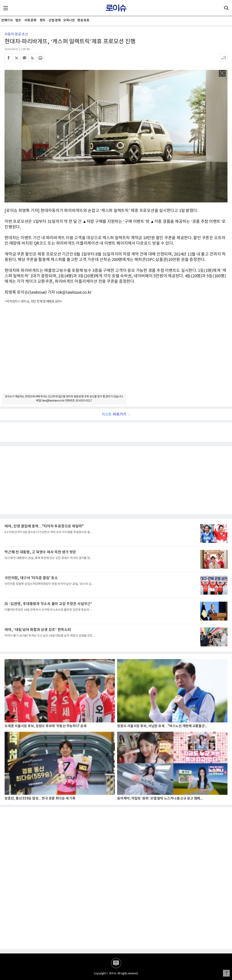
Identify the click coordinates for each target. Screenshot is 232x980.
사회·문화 (30, 20)
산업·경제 (54, 20)
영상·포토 (83, 20)
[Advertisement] (116, 352)
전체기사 (7, 20)
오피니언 (69, 20)
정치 (42, 20)
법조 (18, 20)
